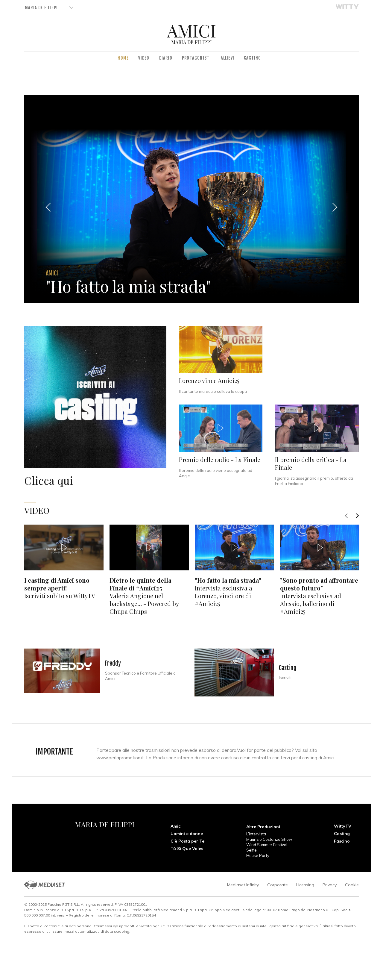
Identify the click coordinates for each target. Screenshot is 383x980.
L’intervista (256, 834)
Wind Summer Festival (267, 845)
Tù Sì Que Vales (187, 849)
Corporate (278, 885)
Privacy (330, 885)
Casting (252, 58)
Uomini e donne (187, 834)
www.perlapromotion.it (120, 758)
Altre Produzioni (263, 827)
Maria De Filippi (41, 8)
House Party (258, 855)
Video (144, 58)
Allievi (228, 58)
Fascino (342, 841)
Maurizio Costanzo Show (269, 839)
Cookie (352, 885)
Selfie (251, 850)
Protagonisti (196, 58)
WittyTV (343, 826)
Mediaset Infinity (243, 885)
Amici (176, 826)
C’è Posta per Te (187, 841)
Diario (166, 58)
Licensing (305, 885)
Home (123, 58)
